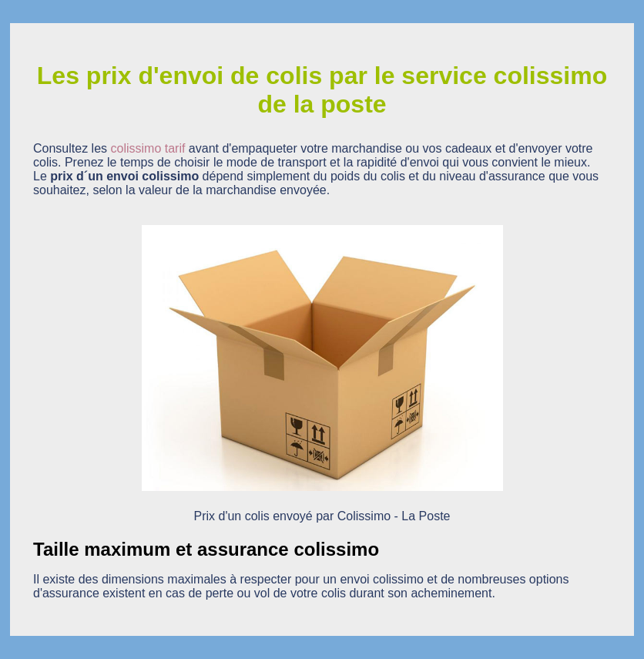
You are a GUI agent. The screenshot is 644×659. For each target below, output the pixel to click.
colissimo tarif (148, 148)
